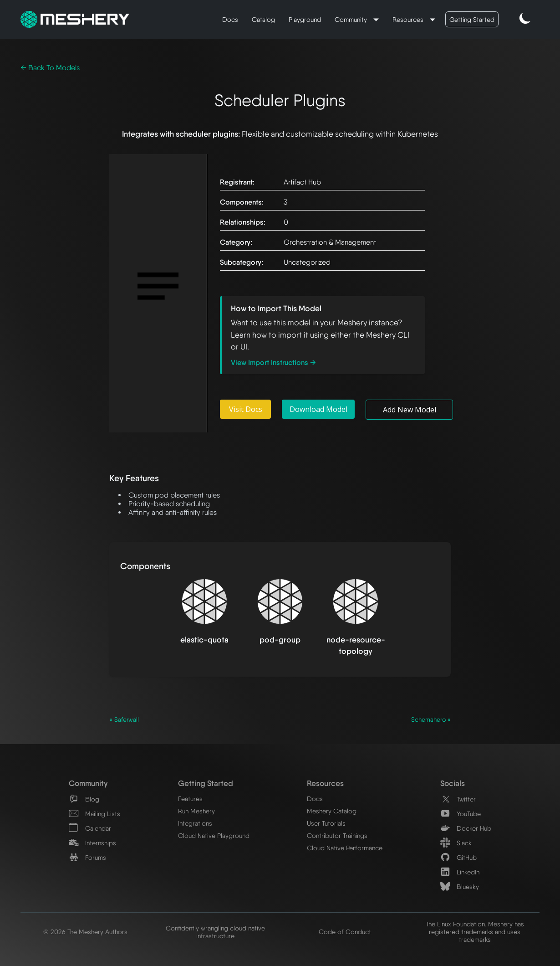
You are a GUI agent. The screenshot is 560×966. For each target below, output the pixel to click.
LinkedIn (460, 872)
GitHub (458, 857)
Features (190, 799)
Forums (87, 857)
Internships (92, 843)
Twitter (458, 799)
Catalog (263, 19)
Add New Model (410, 410)
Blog (84, 799)
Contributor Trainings (337, 835)
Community (352, 19)
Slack (456, 843)
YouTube (461, 814)
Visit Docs (246, 409)
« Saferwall (124, 719)
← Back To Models (50, 68)
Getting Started (472, 19)
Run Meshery (196, 811)
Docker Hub (466, 828)
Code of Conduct (345, 932)
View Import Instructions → (273, 362)
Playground (305, 19)
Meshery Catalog (332, 811)
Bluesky (460, 886)
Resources (409, 19)
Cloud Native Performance (345, 848)
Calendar (90, 828)
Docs (230, 19)
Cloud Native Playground (214, 835)
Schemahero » (431, 719)
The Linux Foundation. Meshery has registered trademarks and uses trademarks (475, 932)
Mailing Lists (94, 814)
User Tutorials (326, 823)
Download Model (318, 409)
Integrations (195, 823)
